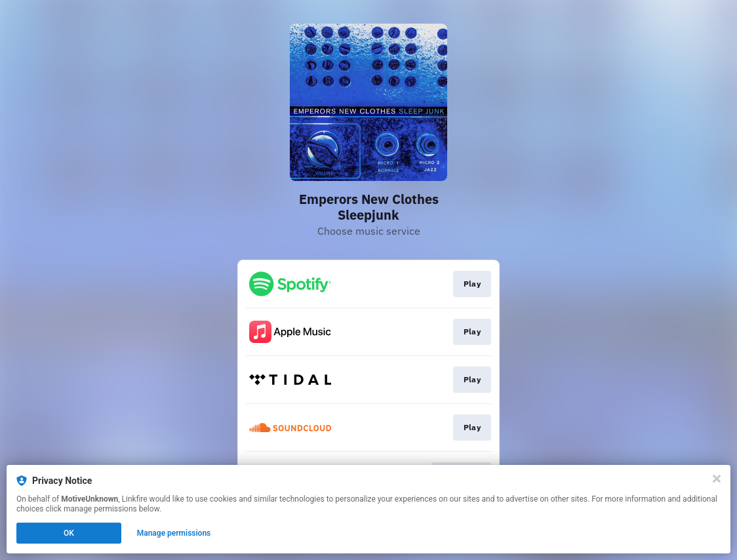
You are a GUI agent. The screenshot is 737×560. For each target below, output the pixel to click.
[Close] (717, 479)
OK (69, 533)
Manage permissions (174, 533)
